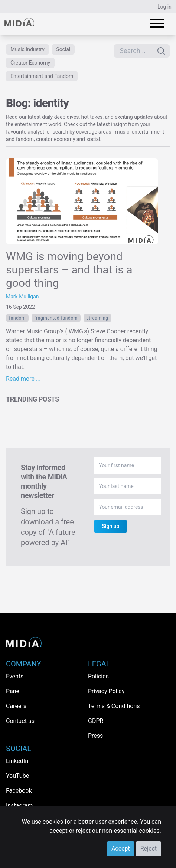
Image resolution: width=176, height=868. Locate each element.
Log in (164, 7)
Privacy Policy (106, 691)
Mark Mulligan (22, 297)
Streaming (97, 318)
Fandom (17, 318)
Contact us (20, 721)
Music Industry (27, 49)
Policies (98, 676)
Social (63, 49)
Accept (121, 849)
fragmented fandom (56, 318)
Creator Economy (30, 63)
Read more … (23, 379)
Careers (16, 706)
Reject (149, 849)
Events (15, 676)
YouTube (17, 776)
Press (95, 736)
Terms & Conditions (114, 706)
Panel (13, 691)
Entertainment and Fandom (42, 76)
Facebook (19, 791)
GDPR (96, 721)
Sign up (110, 526)
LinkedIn (17, 761)
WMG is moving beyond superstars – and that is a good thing (69, 270)
